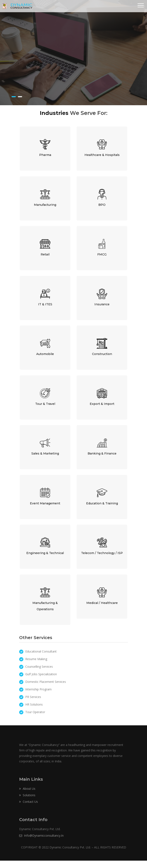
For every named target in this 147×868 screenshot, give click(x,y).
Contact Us (29, 809)
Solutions (27, 802)
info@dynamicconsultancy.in (41, 843)
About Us (27, 796)
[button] (141, 6)
